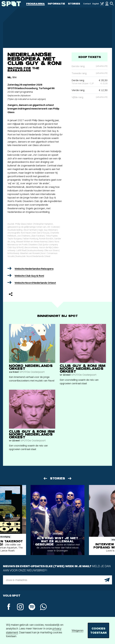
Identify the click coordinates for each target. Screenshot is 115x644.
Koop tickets (90, 57)
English (96, 4)
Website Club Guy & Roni (29, 276)
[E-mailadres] (57, 580)
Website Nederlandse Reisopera (34, 269)
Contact (87, 4)
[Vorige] (45, 478)
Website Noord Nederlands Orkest (35, 283)
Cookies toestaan (98, 630)
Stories (74, 4)
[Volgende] (70, 478)
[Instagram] (20, 607)
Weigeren (77, 630)
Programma (35, 4)
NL (9, 77)
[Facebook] (9, 607)
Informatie (56, 4)
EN (15, 77)
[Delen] (11, 294)
